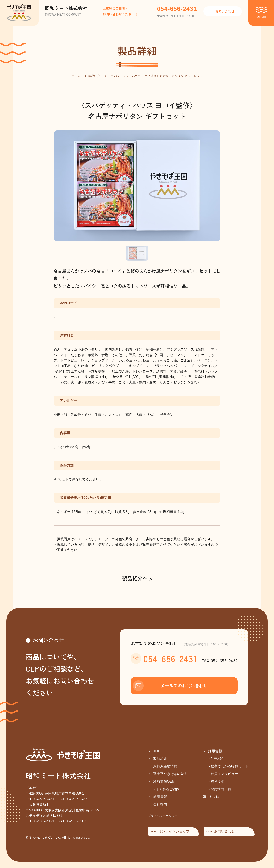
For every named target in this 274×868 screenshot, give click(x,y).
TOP (157, 751)
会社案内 (160, 804)
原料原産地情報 (165, 766)
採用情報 (215, 751)
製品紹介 (160, 759)
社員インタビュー (224, 774)
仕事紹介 (217, 759)
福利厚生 (217, 781)
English (215, 797)
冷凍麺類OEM (164, 781)
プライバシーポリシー (163, 816)
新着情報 (160, 797)
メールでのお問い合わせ (184, 686)
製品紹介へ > (137, 578)
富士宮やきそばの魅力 (170, 774)
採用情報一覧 (221, 789)
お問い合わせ (225, 11)
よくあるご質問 (168, 789)
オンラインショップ (174, 831)
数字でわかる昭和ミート (229, 766)
